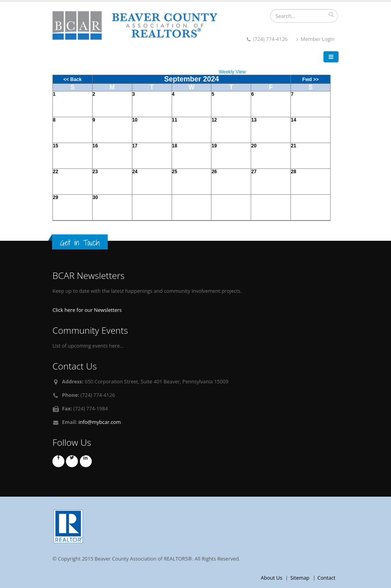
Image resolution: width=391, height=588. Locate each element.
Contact (326, 578)
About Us (271, 578)
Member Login (316, 39)
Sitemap (300, 578)
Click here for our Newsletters (87, 310)
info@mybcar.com (100, 422)
